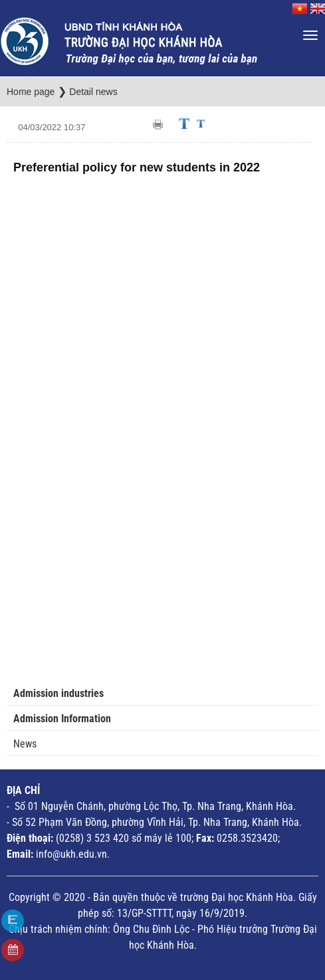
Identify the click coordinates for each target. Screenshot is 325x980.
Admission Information (62, 719)
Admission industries (58, 693)
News (25, 744)
